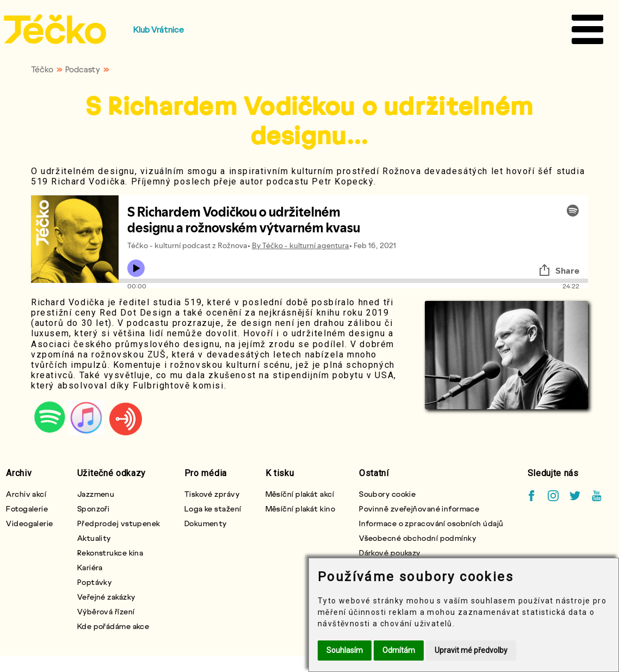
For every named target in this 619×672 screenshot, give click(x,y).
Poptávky (95, 582)
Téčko (42, 69)
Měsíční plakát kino (300, 508)
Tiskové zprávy (212, 494)
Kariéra (90, 567)
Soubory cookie (387, 494)
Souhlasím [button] (345, 650)
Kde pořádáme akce (113, 626)
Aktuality (94, 538)
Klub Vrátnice (159, 29)
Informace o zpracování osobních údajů (431, 523)
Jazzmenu (96, 494)
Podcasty (83, 69)
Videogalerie (29, 523)
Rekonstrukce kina (110, 553)
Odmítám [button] (399, 650)
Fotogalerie (27, 508)
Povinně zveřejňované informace (419, 508)
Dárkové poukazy (390, 553)
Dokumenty (206, 523)
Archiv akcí (26, 494)
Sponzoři (94, 508)
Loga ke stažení (213, 508)
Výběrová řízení (106, 611)
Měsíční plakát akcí (300, 494)
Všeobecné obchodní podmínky (417, 538)
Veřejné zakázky (106, 597)
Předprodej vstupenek (119, 523)
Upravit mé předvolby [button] (471, 650)
